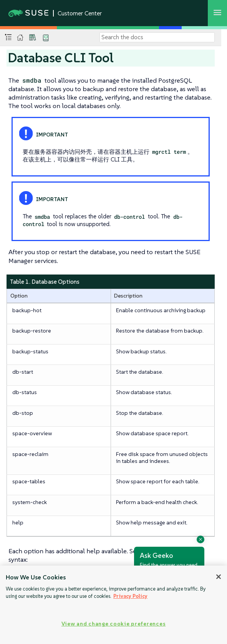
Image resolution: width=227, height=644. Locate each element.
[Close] (219, 577)
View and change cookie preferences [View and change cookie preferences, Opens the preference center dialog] (113, 624)
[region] (113, 605)
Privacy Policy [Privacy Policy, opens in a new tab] (130, 596)
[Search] (157, 37)
